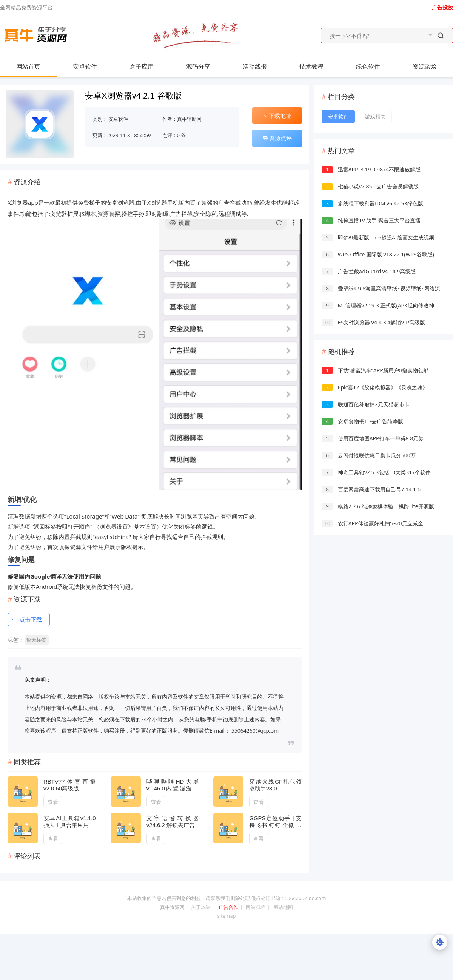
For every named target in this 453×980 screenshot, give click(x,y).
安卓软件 (92, 66)
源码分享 (198, 66)
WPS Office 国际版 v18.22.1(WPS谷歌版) (378, 254)
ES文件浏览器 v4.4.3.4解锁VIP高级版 (373, 322)
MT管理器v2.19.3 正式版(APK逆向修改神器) (381, 305)
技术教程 (311, 66)
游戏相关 (375, 117)
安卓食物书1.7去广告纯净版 (362, 421)
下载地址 (277, 116)
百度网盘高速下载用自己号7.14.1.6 (371, 489)
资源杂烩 (425, 66)
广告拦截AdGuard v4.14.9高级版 (369, 271)
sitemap (226, 916)
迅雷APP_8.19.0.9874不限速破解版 (371, 169)
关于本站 (201, 907)
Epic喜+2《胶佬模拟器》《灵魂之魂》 (375, 387)
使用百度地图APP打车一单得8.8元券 (373, 438)
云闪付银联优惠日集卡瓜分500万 (369, 455)
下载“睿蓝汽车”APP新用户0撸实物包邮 (375, 370)
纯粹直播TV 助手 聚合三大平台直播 (371, 220)
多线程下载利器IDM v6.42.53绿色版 (372, 203)
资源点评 (277, 138)
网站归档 (256, 907)
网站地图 (283, 907)
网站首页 (28, 66)
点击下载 (26, 619)
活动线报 (255, 66)
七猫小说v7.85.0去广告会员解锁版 (370, 186)
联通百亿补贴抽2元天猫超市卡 (366, 404)
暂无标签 (36, 640)
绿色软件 (368, 66)
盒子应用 (142, 66)
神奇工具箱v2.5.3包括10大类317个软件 (376, 472)
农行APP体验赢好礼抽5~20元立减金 (372, 523)
